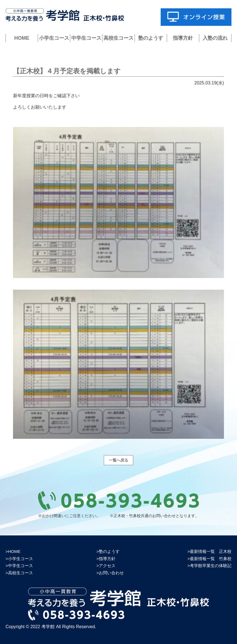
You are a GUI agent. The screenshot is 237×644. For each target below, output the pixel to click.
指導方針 (183, 38)
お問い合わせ (111, 573)
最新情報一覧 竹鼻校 (211, 559)
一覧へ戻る (118, 460)
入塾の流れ (215, 38)
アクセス (107, 566)
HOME (22, 38)
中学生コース (86, 38)
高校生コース (118, 38)
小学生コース (54, 38)
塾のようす (151, 38)
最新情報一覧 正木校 (211, 551)
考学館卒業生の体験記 (211, 566)
